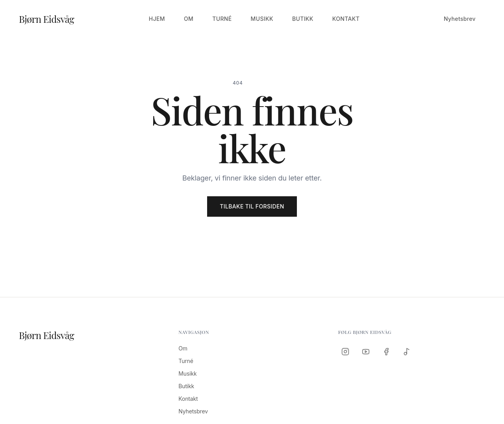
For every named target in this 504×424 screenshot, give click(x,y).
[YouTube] (366, 352)
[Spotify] (407, 352)
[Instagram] (345, 352)
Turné (222, 19)
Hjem (157, 19)
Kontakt (346, 19)
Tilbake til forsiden (252, 206)
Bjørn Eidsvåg (46, 19)
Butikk (303, 19)
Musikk (262, 19)
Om (189, 19)
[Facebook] (386, 352)
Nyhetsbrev (460, 19)
